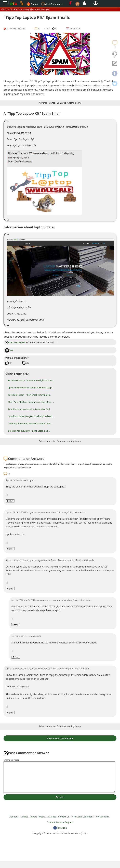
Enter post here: (11, 760)
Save (9, 350)
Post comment (15, 342)
